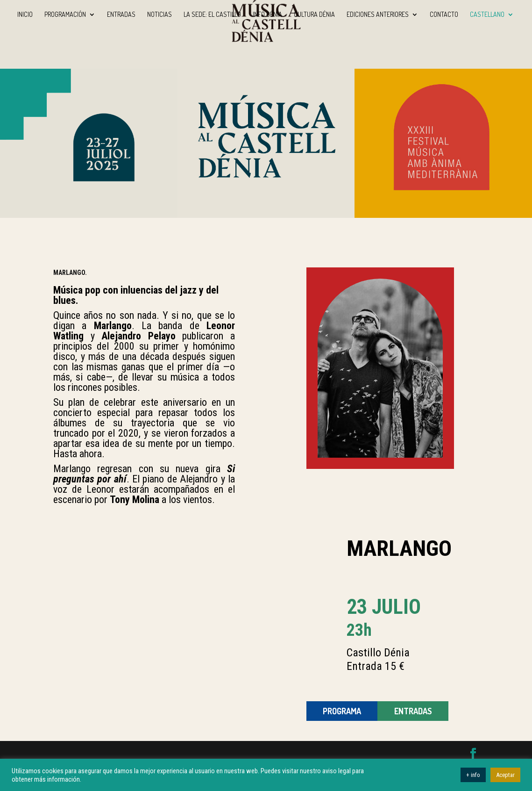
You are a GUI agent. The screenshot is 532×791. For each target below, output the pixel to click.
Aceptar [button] (505, 775)
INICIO (25, 15)
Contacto (444, 15)
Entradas (121, 15)
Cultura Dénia (314, 15)
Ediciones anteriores (378, 15)
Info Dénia (267, 15)
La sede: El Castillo (212, 15)
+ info (473, 775)
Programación (65, 15)
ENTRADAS (413, 711)
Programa (342, 711)
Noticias (160, 15)
